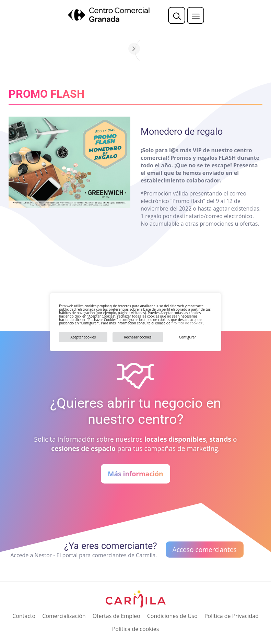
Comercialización (64, 616)
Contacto (24, 616)
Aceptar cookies (83, 337)
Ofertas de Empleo (116, 616)
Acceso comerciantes (205, 550)
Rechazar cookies (138, 337)
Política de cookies (187, 323)
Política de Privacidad (232, 616)
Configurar (188, 337)
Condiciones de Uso (172, 616)
